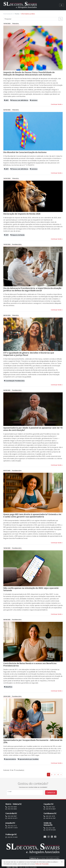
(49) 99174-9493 (11, 837)
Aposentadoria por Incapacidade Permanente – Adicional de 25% (33, 741)
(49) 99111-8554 (11, 828)
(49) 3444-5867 (11, 816)
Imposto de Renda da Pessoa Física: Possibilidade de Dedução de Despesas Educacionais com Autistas (29, 73)
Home (17, 14)
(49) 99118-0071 (11, 818)
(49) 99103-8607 (50, 809)
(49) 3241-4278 (49, 816)
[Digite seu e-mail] (25, 793)
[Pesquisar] (31, 19)
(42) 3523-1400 (49, 828)
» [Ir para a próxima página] (61, 775)
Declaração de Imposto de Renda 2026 (22, 214)
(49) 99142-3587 (50, 818)
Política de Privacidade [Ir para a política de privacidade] (42, 864)
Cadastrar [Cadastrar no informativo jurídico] (51, 792)
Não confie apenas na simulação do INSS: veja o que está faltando (31, 589)
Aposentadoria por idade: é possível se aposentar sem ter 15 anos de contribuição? (33, 429)
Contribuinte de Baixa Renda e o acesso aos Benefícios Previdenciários (30, 664)
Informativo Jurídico (28, 14)
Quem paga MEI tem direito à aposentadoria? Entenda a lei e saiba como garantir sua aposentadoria (32, 515)
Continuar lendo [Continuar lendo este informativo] (57, 104)
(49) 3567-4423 (49, 807)
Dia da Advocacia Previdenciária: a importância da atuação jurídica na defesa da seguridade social (32, 289)
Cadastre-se (34, 858)
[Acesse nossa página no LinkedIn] (52, 837)
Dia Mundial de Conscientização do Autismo (25, 152)
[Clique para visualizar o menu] (61, 5)
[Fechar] (62, 862)
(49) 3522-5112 (11, 826)
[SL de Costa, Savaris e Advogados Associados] (20, 5)
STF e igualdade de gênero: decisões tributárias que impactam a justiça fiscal (29, 354)
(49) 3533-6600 (11, 807)
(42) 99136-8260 (50, 830)
